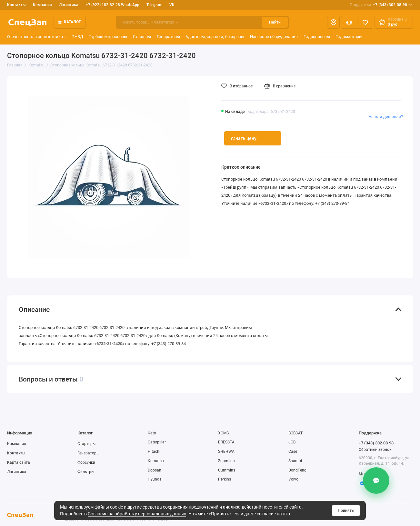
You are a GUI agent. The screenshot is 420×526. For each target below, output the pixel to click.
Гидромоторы (349, 37)
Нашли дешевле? (386, 117)
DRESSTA (226, 442)
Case (293, 451)
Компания (42, 5)
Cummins (227, 470)
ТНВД (78, 37)
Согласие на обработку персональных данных (137, 514)
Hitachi (154, 451)
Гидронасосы (317, 37)
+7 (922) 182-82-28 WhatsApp (113, 5)
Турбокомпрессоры (108, 37)
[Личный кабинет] (333, 22)
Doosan (155, 470)
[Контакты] (376, 481)
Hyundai (155, 479)
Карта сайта (19, 462)
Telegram (154, 5)
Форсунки (86, 462)
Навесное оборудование (274, 37)
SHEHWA (226, 451)
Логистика (69, 5)
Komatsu (156, 461)
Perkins (225, 479)
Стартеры (142, 37)
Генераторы (168, 37)
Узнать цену (243, 138)
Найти (275, 22)
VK (172, 5)
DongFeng (297, 470)
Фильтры (86, 472)
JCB (292, 442)
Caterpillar (157, 442)
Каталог (70, 22)
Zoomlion (226, 461)
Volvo (293, 479)
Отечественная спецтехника (37, 37)
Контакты (16, 5)
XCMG (224, 433)
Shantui (295, 461)
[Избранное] (365, 22)
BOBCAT (295, 433)
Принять (346, 510)
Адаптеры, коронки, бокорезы (215, 37)
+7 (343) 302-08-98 (381, 5)
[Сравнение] (349, 22)
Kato (152, 433)
